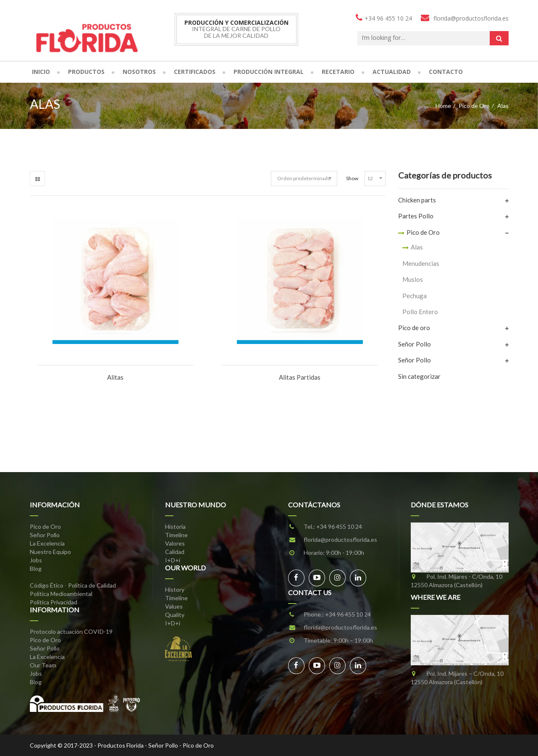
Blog (36, 568)
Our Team (43, 665)
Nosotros (139, 72)
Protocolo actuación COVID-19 (71, 631)
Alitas (115, 377)
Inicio (41, 72)
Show (352, 178)
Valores (175, 543)
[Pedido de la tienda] (304, 178)
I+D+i (173, 560)
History (175, 589)
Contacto (446, 72)
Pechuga (415, 296)
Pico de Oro (474, 106)
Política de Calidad (92, 585)
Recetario (338, 72)
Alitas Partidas (300, 377)
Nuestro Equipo (50, 552)
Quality (175, 615)
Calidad (175, 552)
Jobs (36, 560)
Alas (417, 247)
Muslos (413, 279)
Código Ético (47, 585)
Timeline (176, 535)
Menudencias (421, 263)
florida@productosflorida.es (340, 539)
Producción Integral (269, 72)
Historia (175, 526)
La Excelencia (47, 543)
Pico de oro (414, 328)
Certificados (195, 72)
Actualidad (392, 72)
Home (443, 106)
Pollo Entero (420, 312)
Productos (86, 72)
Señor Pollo (415, 344)
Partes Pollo (416, 216)
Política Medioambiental (61, 594)
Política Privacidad (54, 602)
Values (174, 606)
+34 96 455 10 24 (339, 526)
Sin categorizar (419, 376)
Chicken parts (417, 200)
